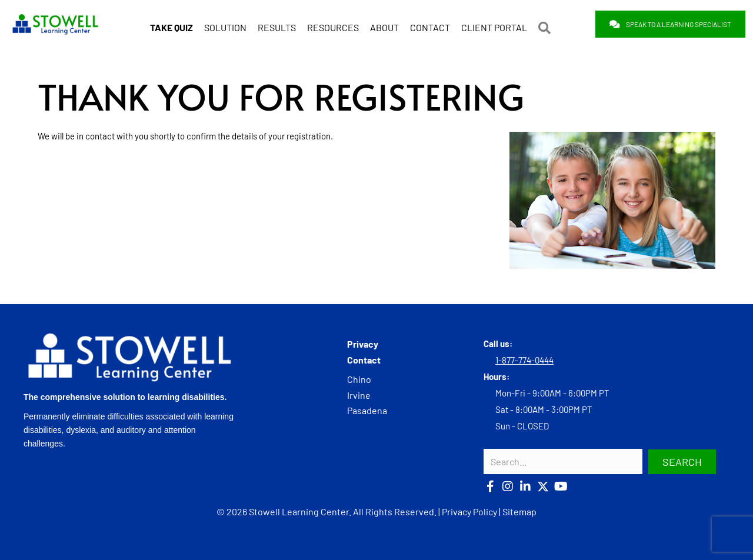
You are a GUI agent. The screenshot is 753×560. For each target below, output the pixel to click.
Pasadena (367, 410)
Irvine (359, 394)
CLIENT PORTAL (494, 26)
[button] (547, 26)
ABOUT (384, 26)
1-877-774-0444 (524, 360)
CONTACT (430, 26)
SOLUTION (225, 26)
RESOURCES (333, 26)
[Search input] (563, 461)
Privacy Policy (469, 511)
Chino (359, 379)
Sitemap (519, 511)
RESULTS (277, 26)
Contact (364, 359)
